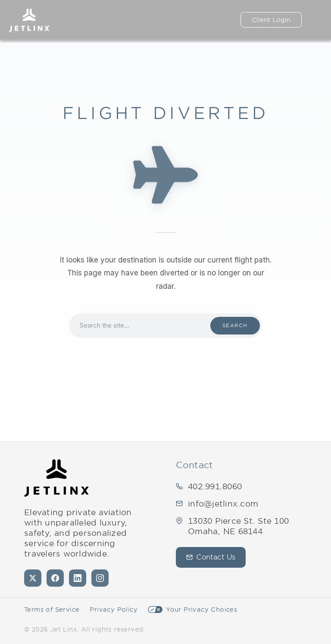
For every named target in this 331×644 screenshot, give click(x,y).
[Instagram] (100, 578)
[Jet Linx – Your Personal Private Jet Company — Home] (29, 20)
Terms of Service (52, 610)
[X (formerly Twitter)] (33, 578)
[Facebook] (55, 578)
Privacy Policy (114, 610)
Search (235, 325)
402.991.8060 (215, 486)
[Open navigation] (316, 20)
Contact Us (211, 557)
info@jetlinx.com (223, 504)
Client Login (271, 20)
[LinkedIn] (78, 578)
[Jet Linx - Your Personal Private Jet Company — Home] (56, 478)
